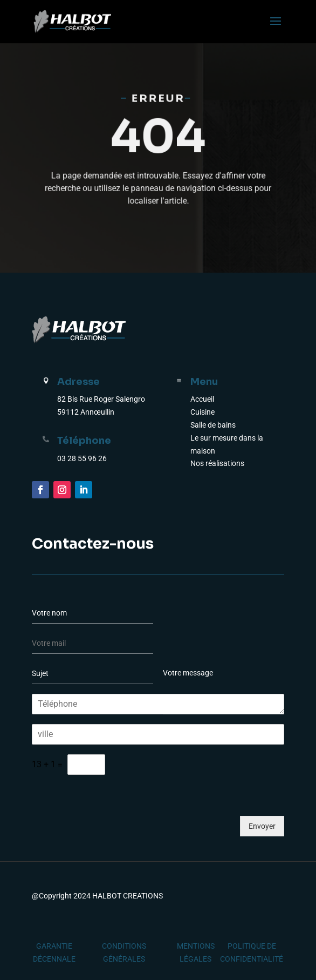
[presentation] (114, 830)
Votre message (224, 688)
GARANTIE (54, 946)
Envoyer (262, 826)
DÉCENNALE (54, 959)
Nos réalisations (217, 463)
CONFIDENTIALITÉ (252, 959)
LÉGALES (195, 959)
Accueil (202, 399)
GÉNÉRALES (124, 959)
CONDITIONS (124, 946)
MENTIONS (196, 946)
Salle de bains (213, 425)
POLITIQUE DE (252, 946)
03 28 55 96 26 (82, 458)
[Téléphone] (158, 704)
